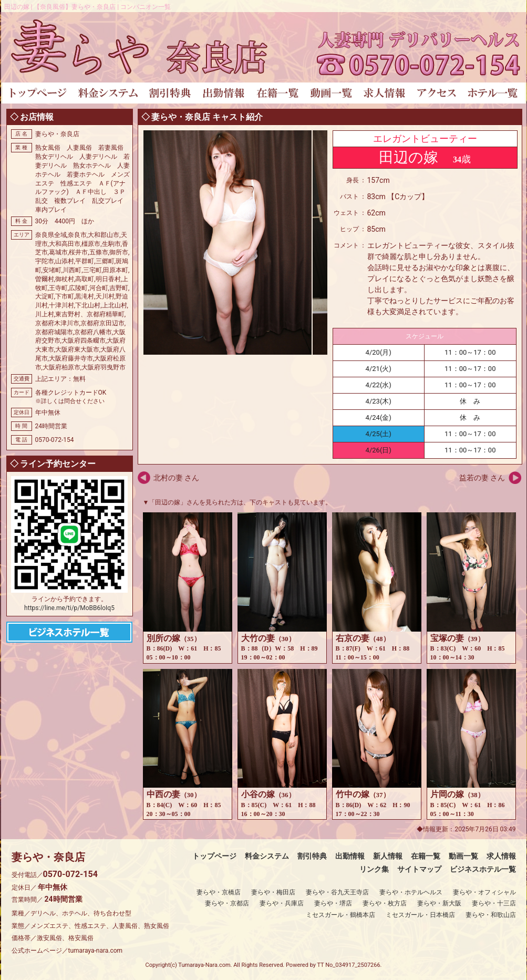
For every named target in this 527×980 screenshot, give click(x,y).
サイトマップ (419, 869)
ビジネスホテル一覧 (483, 869)
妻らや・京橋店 (219, 892)
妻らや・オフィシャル (484, 892)
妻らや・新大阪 (439, 903)
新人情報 (388, 856)
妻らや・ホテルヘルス (411, 892)
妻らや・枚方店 (385, 903)
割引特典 (312, 856)
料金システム (267, 856)
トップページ (214, 856)
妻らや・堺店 (333, 903)
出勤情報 (350, 856)
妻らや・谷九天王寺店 (337, 892)
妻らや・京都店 (227, 903)
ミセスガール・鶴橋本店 (340, 915)
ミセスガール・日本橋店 (420, 915)
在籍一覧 (426, 856)
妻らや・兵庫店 (282, 903)
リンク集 (374, 869)
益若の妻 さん (482, 478)
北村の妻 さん (176, 478)
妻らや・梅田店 (273, 892)
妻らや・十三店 (494, 903)
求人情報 (501, 856)
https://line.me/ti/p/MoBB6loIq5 (69, 608)
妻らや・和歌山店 (491, 915)
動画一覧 (463, 856)
